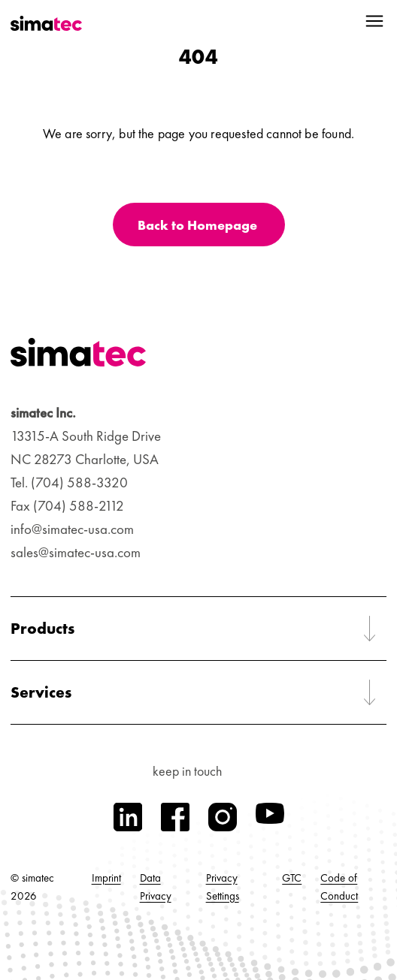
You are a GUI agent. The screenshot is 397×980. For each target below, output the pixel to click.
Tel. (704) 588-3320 (69, 482)
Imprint (106, 878)
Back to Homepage (197, 225)
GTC (292, 878)
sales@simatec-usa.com (76, 552)
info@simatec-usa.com (72, 529)
